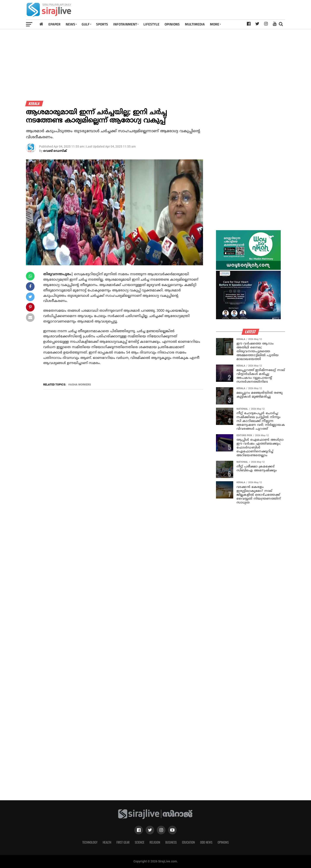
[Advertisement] (206, 11)
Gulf (86, 24)
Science (140, 842)
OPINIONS (172, 24)
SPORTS (102, 24)
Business (171, 842)
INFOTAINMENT (125, 24)
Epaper (54, 24)
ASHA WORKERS (80, 385)
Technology (90, 842)
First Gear (123, 842)
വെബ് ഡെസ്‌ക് (55, 151)
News (70, 24)
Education (188, 842)
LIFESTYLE (151, 24)
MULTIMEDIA (195, 24)
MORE (215, 24)
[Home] (41, 24)
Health (107, 842)
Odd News (206, 842)
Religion (155, 842)
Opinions (223, 842)
